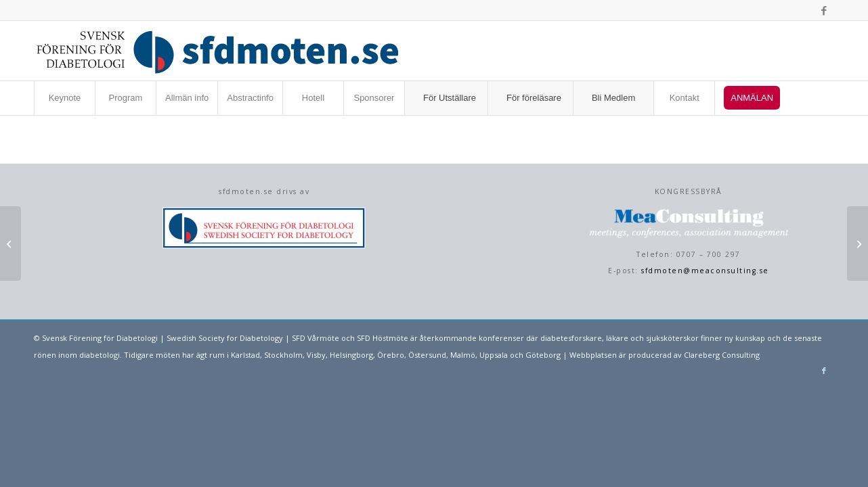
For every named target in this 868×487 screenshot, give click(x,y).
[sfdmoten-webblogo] (218, 51)
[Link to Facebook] (824, 10)
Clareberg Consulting (722, 355)
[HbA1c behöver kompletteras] (858, 243)
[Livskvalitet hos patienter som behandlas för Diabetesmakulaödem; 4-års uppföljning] (10, 243)
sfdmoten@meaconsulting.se (705, 271)
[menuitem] (64, 98)
